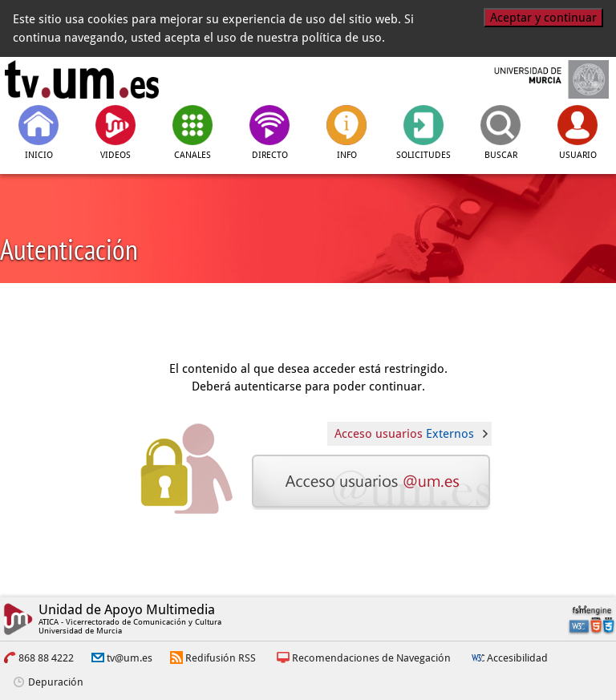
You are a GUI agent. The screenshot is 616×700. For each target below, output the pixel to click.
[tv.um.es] (82, 79)
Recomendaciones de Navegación (371, 658)
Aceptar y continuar (543, 18)
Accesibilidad (517, 658)
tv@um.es (130, 658)
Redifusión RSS (221, 658)
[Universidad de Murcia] (535, 79)
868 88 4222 (46, 658)
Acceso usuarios (404, 434)
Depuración (56, 682)
